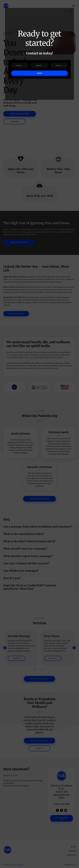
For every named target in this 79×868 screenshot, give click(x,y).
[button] (71, 11)
